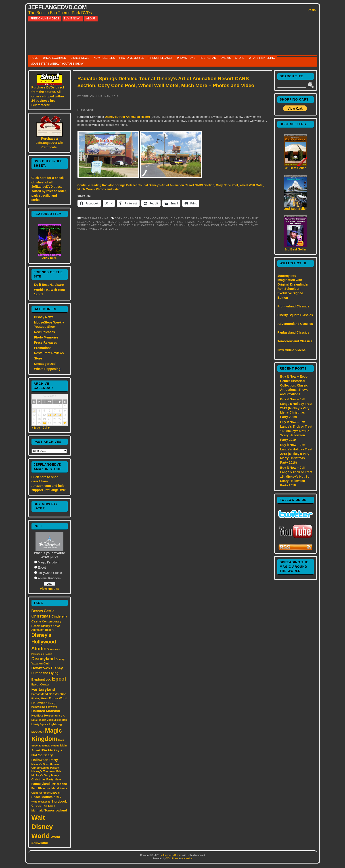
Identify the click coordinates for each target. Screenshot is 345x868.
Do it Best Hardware (49, 285)
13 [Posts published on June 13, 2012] (50, 415)
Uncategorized (55, 58)
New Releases (104, 58)
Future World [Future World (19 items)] (58, 698)
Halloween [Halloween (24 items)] (40, 703)
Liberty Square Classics (295, 315)
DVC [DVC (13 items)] (48, 680)
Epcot (42, 567)
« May (36, 428)
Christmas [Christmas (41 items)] (41, 616)
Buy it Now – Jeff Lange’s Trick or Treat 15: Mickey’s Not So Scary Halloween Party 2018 (296, 476)
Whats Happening (262, 58)
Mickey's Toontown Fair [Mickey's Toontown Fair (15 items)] (46, 771)
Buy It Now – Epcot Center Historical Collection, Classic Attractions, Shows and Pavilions (294, 385)
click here (49, 258)
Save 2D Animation (205, 225)
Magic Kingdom (49, 562)
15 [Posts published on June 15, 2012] (60, 415)
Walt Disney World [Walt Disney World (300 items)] (42, 827)
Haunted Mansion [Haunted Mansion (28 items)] (46, 711)
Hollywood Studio (50, 573)
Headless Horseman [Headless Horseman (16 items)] (45, 716)
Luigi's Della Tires (169, 222)
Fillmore (114, 222)
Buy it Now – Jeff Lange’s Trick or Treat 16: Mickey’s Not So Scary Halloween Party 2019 (296, 431)
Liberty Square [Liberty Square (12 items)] (40, 724)
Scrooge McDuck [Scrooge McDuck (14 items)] (50, 793)
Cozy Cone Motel (129, 218)
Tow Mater (229, 225)
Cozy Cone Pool (156, 218)
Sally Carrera (143, 225)
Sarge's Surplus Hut (173, 225)
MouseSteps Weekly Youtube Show (57, 64)
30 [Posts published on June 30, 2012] (65, 423)
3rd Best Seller (295, 249)
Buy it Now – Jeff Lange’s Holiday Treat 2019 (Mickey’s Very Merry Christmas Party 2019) (296, 408)
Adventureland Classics (295, 324)
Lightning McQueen (138, 222)
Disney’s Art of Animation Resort (127, 117)
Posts (312, 10)
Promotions (186, 58)
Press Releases (160, 58)
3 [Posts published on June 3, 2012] (34, 411)
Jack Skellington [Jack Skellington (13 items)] (57, 720)
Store (240, 58)
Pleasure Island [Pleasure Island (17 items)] (49, 788)
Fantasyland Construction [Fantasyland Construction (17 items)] (49, 694)
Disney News (80, 58)
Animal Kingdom (49, 578)
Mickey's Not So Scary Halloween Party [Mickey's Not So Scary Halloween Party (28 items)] (47, 755)
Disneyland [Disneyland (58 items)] (43, 659)
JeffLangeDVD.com (57, 7)
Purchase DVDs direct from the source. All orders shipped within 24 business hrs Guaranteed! (48, 96)
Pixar (190, 222)
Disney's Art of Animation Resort (197, 218)
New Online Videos (291, 350)
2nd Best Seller (296, 209)
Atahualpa (187, 858)
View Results (49, 589)
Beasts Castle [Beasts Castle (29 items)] (43, 611)
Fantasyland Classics (293, 332)
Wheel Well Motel (104, 229)
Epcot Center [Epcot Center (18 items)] (41, 684)
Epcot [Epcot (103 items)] (59, 679)
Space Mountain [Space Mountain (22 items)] (44, 797)
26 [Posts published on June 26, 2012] (44, 423)
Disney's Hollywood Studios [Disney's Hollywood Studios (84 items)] (44, 642)
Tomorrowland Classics (295, 341)
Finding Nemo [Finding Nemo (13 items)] (40, 698)
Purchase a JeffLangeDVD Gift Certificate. (50, 143)
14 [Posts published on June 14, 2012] (55, 415)
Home (35, 58)
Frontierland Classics (293, 306)
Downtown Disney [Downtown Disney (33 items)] (47, 668)
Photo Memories (132, 58)
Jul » (46, 428)
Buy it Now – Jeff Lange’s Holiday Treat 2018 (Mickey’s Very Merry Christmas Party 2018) (296, 454)
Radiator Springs (210, 222)
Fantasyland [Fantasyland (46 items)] (43, 689)
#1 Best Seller (296, 168)
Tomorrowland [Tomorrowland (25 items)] (56, 810)
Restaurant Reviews (215, 58)
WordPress (172, 858)
